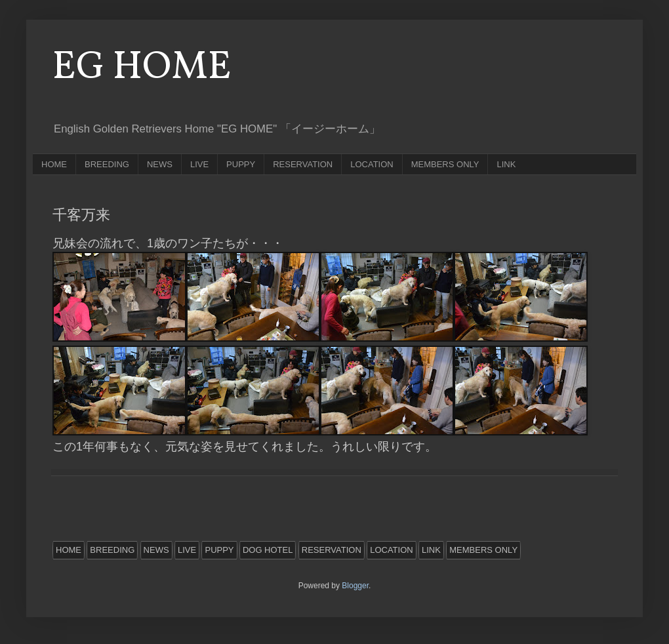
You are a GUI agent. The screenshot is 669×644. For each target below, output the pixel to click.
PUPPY (241, 164)
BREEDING (107, 164)
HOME (54, 164)
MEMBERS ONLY (445, 164)
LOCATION (372, 164)
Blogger (355, 586)
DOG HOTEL (268, 550)
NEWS (160, 164)
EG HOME (142, 68)
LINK (506, 164)
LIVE (199, 164)
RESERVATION (303, 164)
